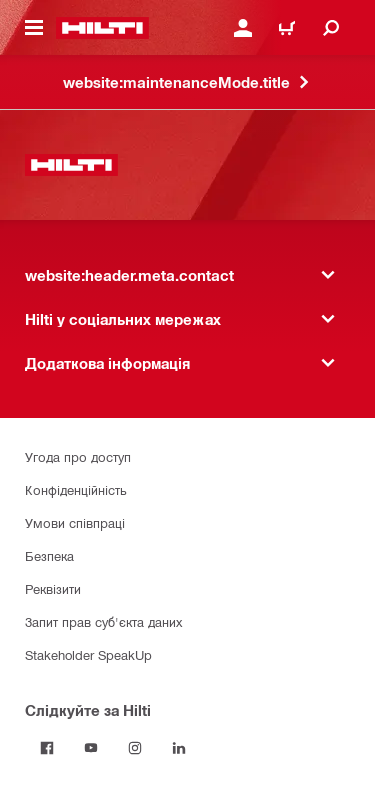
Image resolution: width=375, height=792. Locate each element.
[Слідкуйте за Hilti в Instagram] (135, 748)
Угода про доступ (78, 456)
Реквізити (53, 588)
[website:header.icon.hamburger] (34, 28)
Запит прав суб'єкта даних (103, 621)
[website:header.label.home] (102, 28)
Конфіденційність (76, 489)
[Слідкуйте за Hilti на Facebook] (47, 748)
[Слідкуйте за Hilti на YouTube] (91, 748)
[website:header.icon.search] (331, 28)
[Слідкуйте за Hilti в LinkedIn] (179, 748)
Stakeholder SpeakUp (88, 654)
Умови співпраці (75, 522)
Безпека (49, 555)
